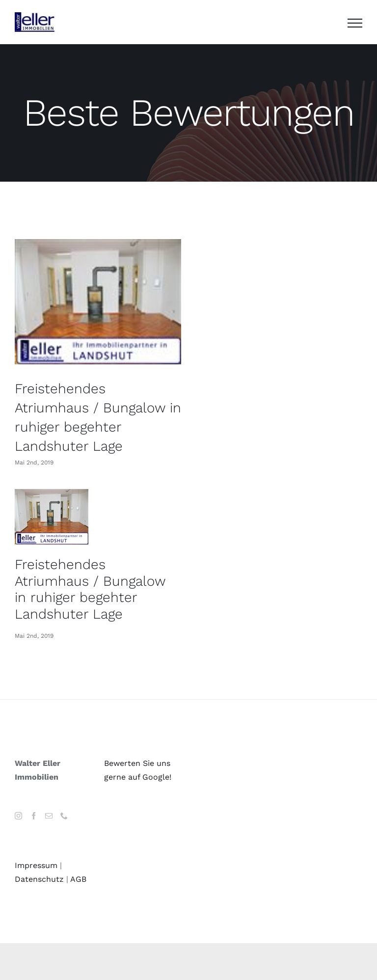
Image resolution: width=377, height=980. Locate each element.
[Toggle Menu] (355, 23)
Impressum (36, 865)
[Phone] (64, 816)
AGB (78, 879)
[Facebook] (34, 816)
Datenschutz (39, 879)
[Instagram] (18, 816)
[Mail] (49, 816)
